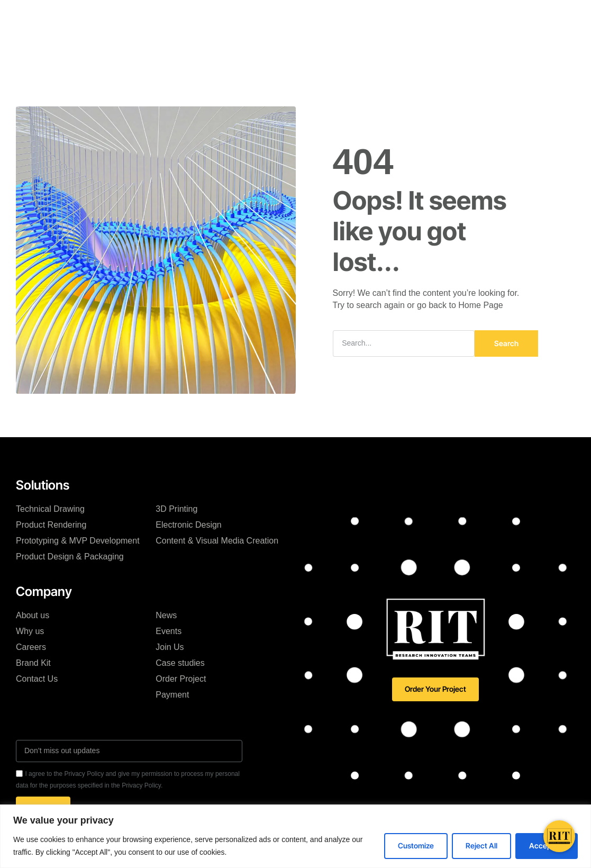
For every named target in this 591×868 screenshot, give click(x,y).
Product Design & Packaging (70, 557)
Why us (30, 631)
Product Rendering (51, 525)
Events (169, 631)
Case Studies (303, 15)
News (166, 615)
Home (113, 15)
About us (33, 615)
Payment (172, 695)
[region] (295, 836)
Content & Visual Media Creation (217, 541)
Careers (31, 647)
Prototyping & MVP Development (78, 541)
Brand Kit (33, 663)
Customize (416, 846)
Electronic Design (189, 525)
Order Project (181, 679)
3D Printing (176, 509)
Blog (353, 15)
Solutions (245, 15)
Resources (237, 47)
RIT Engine (190, 15)
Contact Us (37, 679)
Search (506, 343)
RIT (147, 15)
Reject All (481, 846)
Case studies (180, 663)
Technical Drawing (50, 509)
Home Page (481, 305)
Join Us (170, 647)
